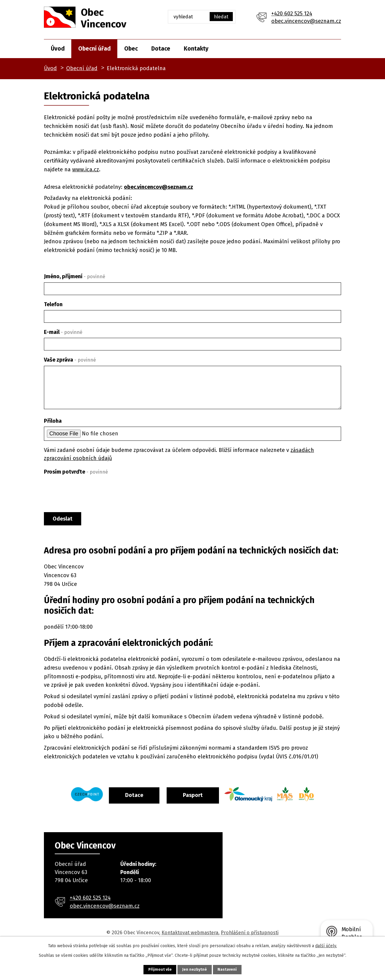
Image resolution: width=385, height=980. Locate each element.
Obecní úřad (94, 49)
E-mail (63, 332)
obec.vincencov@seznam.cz (306, 21)
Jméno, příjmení (75, 276)
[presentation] (90, 492)
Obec (131, 49)
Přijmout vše (152, 969)
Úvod (58, 49)
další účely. (326, 944)
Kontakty (196, 49)
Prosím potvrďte (76, 472)
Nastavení (236, 969)
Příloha (53, 421)
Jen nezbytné (195, 969)
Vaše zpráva (70, 360)
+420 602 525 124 (292, 14)
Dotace (161, 49)
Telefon (53, 304)
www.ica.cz (86, 170)
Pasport (207, 798)
